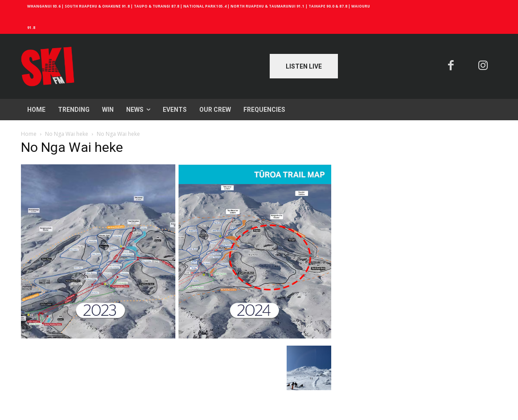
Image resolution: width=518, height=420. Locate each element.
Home (29, 134)
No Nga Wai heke (67, 134)
